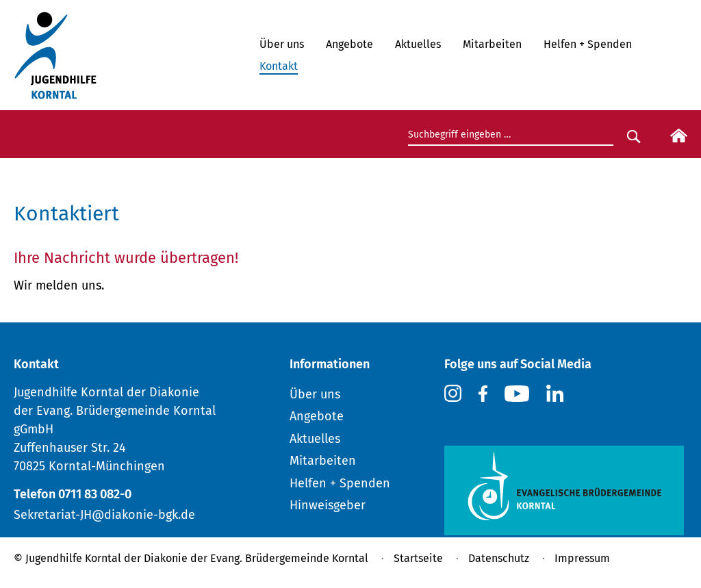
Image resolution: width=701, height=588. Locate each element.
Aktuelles (418, 44)
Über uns (282, 44)
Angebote (349, 44)
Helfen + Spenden (588, 44)
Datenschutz (499, 558)
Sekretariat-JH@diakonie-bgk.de (104, 515)
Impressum (582, 558)
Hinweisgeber (328, 505)
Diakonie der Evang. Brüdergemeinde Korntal (256, 558)
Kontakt (279, 66)
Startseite (418, 558)
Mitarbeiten (492, 44)
